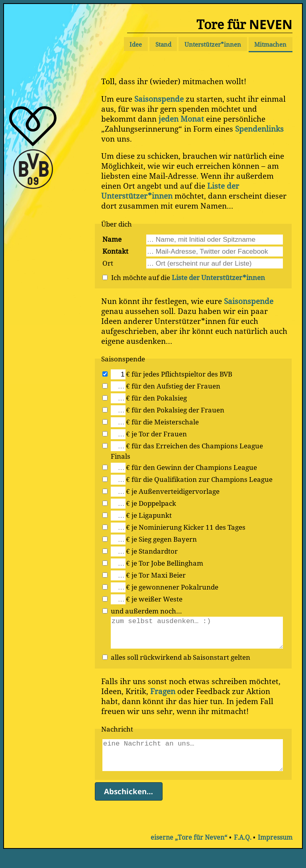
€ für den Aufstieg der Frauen (173, 386)
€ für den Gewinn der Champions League (191, 467)
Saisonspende (159, 99)
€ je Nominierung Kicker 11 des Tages (186, 527)
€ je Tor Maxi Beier (156, 575)
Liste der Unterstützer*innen (170, 191)
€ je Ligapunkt (149, 515)
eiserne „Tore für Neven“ (189, 853)
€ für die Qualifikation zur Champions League (199, 479)
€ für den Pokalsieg (156, 398)
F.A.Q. (243, 853)
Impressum (275, 853)
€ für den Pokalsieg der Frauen (175, 410)
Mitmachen (270, 44)
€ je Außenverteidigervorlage (173, 491)
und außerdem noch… (146, 611)
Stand (163, 44)
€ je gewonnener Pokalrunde (172, 587)
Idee (136, 44)
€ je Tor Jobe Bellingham (165, 563)
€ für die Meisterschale (162, 422)
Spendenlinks (259, 129)
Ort (108, 263)
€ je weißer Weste (154, 599)
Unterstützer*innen (213, 44)
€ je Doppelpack (151, 503)
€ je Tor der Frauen (156, 434)
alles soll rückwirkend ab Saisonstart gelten (180, 665)
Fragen (163, 699)
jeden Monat (181, 119)
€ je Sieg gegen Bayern (161, 539)
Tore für (244, 24)
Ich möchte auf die (188, 277)
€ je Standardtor (152, 551)
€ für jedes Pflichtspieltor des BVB (179, 374)
